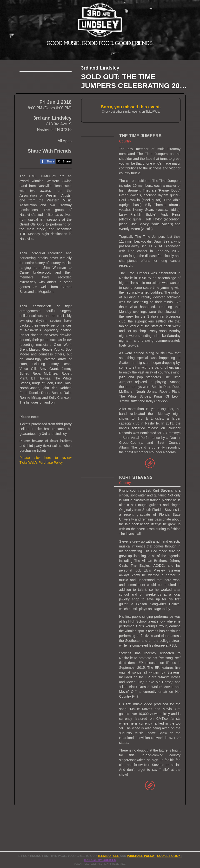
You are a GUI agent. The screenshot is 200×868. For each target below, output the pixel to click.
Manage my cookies (100, 860)
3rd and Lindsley (52, 134)
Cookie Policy (169, 856)
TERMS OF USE (109, 856)
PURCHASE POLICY (141, 856)
